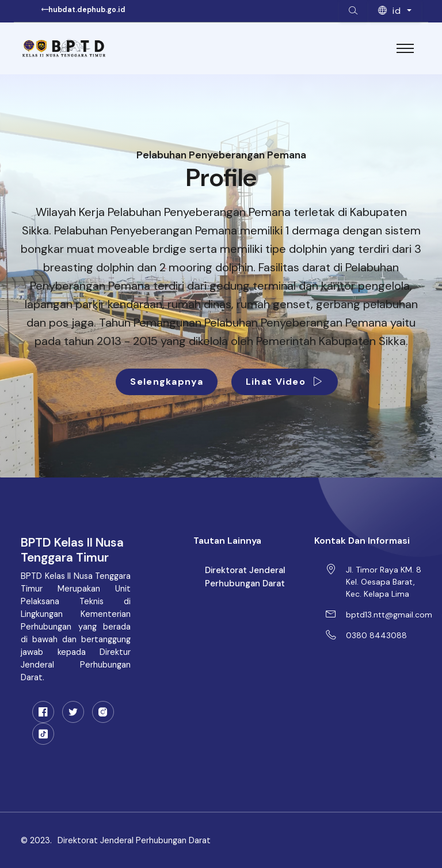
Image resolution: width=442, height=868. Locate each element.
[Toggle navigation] (405, 48)
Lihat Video (285, 382)
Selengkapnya (166, 382)
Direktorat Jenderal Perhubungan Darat (245, 577)
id (391, 11)
